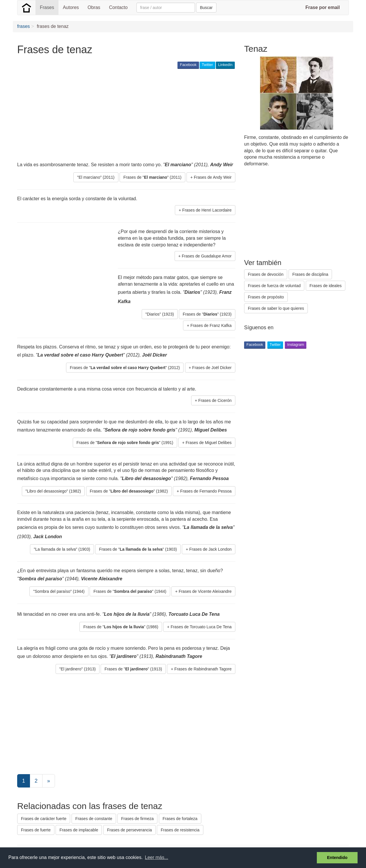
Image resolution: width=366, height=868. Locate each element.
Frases (47, 7)
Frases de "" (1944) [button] (130, 591)
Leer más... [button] (157, 857)
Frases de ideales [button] (326, 286)
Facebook (188, 65)
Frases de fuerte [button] (36, 830)
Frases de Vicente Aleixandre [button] (205, 591)
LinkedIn (225, 65)
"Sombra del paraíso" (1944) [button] (59, 591)
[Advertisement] (123, 115)
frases (24, 26)
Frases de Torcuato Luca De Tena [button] (201, 627)
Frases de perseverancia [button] (129, 830)
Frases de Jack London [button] (210, 549)
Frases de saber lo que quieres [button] (276, 308)
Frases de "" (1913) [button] (133, 669)
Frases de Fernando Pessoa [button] (206, 491)
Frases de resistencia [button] (180, 830)
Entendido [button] (337, 858)
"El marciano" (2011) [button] (96, 177)
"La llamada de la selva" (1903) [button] (62, 549)
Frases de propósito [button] (266, 297)
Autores (71, 7)
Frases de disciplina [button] (310, 274)
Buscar (206, 8)
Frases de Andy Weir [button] (213, 177)
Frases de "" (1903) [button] (138, 549)
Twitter (207, 65)
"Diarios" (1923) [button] (160, 314)
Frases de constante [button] (94, 819)
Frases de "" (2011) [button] (152, 177)
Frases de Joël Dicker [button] (212, 368)
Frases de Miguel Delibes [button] (209, 443)
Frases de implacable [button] (79, 830)
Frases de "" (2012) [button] (125, 368)
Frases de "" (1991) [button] (125, 443)
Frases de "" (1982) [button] (129, 491)
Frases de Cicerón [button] (215, 400)
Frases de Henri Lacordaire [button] (207, 210)
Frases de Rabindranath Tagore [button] (203, 669)
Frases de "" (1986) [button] (121, 627)
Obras (94, 7)
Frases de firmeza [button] (137, 819)
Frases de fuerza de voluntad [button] (274, 286)
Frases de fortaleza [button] (180, 819)
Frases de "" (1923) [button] (207, 314)
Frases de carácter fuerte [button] (44, 819)
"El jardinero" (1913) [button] (78, 669)
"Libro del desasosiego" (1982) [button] (53, 491)
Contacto (118, 7)
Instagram (296, 344)
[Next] (49, 781)
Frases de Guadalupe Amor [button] (207, 256)
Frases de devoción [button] (266, 274)
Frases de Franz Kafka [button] (211, 325)
